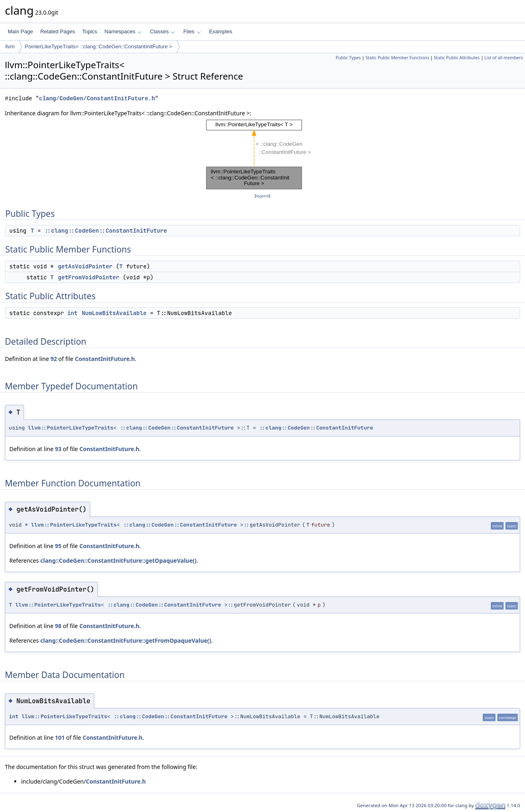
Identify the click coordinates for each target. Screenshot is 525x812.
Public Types (348, 58)
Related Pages (57, 31)
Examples (221, 31)
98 (58, 626)
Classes (162, 31)
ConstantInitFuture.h (105, 359)
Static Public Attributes (457, 58)
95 (58, 546)
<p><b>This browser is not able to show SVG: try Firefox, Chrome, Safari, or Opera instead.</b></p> (263, 155)
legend (263, 196)
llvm (10, 46)
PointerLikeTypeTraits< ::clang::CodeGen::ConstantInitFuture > (98, 46)
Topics (90, 31)
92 (54, 359)
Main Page (20, 31)
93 (58, 449)
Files (192, 31)
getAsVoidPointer (85, 266)
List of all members (504, 58)
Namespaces (123, 31)
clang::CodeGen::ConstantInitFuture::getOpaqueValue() (118, 560)
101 (60, 737)
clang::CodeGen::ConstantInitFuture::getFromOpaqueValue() (126, 640)
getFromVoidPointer (89, 277)
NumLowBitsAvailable (114, 313)
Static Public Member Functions (397, 58)
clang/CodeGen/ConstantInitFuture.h (97, 98)
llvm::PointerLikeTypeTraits (71, 428)
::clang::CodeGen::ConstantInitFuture (106, 231)
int (72, 313)
